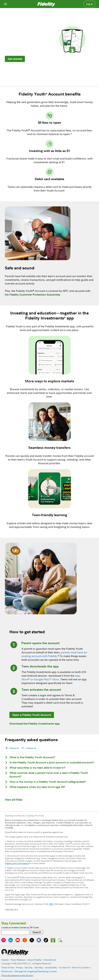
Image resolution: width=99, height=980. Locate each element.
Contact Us (65, 967)
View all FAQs (14, 800)
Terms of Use (8, 967)
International (50, 960)
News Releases (18, 960)
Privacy (19, 967)
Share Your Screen (81, 967)
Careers (5, 960)
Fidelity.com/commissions (17, 863)
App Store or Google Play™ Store (51, 677)
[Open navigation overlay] (5, 4)
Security (29, 967)
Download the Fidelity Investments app (35, 724)
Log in (90, 4)
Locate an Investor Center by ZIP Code (20, 927)
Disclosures (7, 971)
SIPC (51, 904)
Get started (15, 59)
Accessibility (51, 967)
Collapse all (31, 748)
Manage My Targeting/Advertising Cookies (36, 971)
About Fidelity (34, 960)
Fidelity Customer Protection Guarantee (35, 295)
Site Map (39, 967)
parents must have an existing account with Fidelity (54, 654)
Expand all (14, 748)
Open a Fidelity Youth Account (32, 715)
